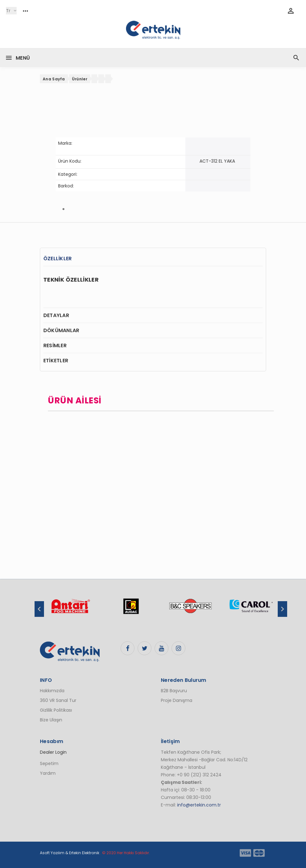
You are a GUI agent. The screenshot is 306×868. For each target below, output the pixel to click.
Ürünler (80, 79)
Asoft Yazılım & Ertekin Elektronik (70, 853)
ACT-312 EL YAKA (217, 161)
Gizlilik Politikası (56, 710)
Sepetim (49, 763)
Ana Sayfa (54, 79)
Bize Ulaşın (51, 720)
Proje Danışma (177, 700)
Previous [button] (39, 609)
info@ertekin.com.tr (199, 805)
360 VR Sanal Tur (58, 700)
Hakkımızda (52, 691)
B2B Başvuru (174, 691)
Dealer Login (53, 752)
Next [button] (282, 609)
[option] (70, 609)
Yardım (48, 773)
